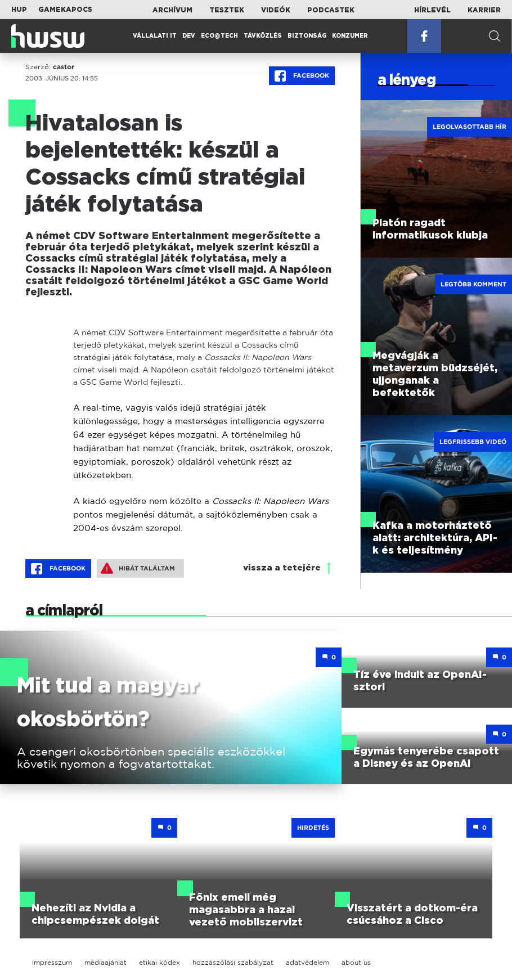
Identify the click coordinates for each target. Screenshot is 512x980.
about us (356, 962)
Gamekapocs (65, 10)
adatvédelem (307, 962)
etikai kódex (160, 962)
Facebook (302, 76)
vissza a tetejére (282, 568)
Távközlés (263, 36)
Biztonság (307, 36)
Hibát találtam (138, 568)
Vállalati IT (155, 36)
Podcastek (331, 10)
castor (64, 67)
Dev (189, 36)
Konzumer (350, 36)
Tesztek (227, 10)
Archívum (172, 10)
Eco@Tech (219, 36)
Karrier (484, 10)
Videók (276, 10)
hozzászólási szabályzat (233, 962)
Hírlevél (432, 10)
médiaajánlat (105, 962)
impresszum (52, 962)
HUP (19, 10)
